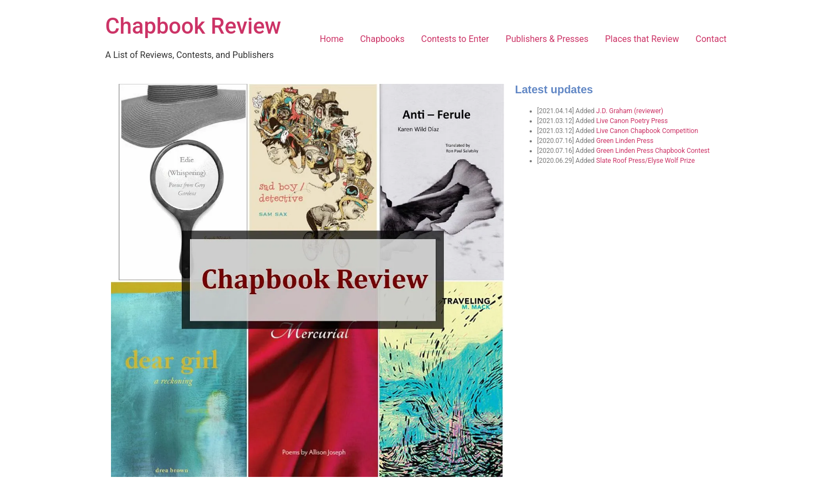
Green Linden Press (625, 141)
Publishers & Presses (547, 39)
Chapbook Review (194, 26)
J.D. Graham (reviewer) (630, 111)
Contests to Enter (455, 39)
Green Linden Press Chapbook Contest (653, 151)
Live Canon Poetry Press (632, 121)
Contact (711, 39)
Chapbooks (382, 39)
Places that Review (642, 39)
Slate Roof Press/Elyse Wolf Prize (646, 161)
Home (332, 39)
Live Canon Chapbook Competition (647, 131)
